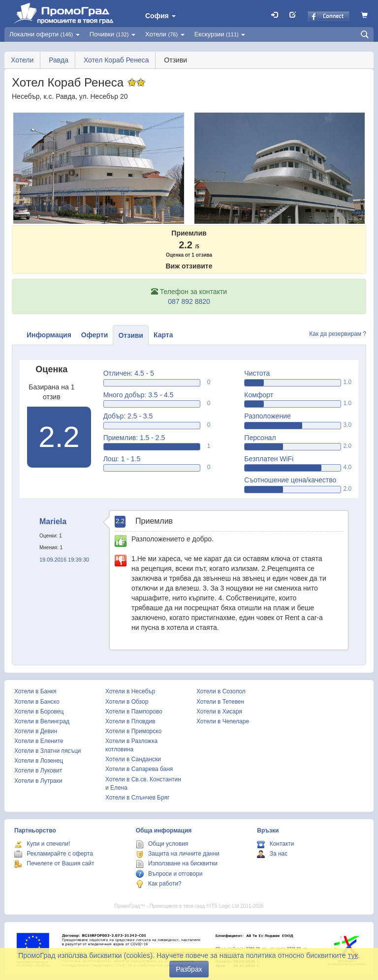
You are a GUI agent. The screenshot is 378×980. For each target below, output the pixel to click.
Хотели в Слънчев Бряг (137, 798)
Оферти (95, 335)
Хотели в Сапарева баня (139, 769)
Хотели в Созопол (221, 691)
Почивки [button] (112, 34)
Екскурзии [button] (220, 34)
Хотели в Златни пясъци (48, 751)
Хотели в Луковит (38, 771)
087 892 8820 (189, 301)
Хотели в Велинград (42, 721)
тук (353, 955)
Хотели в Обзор (127, 702)
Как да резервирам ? (338, 334)
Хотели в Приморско (133, 731)
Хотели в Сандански (133, 759)
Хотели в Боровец (39, 712)
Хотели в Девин (36, 731)
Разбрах (189, 969)
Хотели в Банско (37, 702)
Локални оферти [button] (45, 34)
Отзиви (131, 335)
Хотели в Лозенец (39, 761)
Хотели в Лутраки (38, 781)
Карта (163, 335)
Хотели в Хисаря (219, 712)
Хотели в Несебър (130, 691)
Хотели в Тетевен (220, 702)
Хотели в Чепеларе (223, 721)
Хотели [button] (165, 34)
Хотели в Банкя (35, 691)
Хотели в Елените (39, 741)
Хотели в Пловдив (130, 721)
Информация (49, 335)
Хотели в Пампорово (134, 712)
